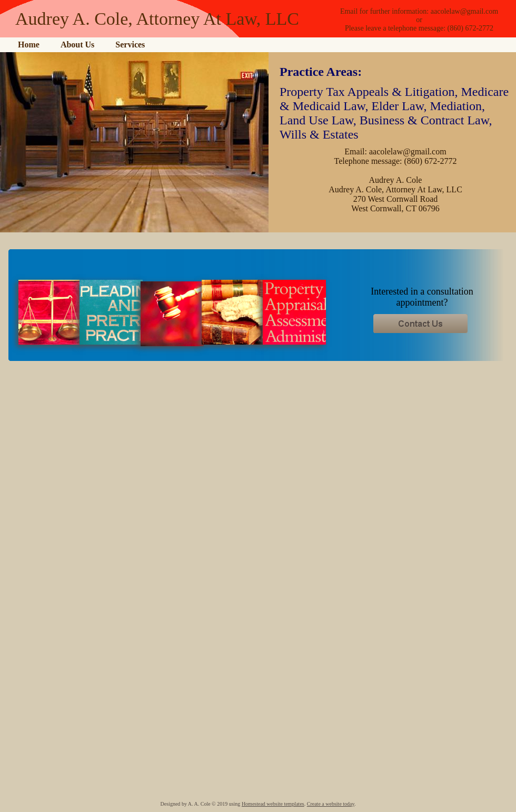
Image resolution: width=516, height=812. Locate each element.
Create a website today (331, 804)
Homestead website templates (273, 804)
